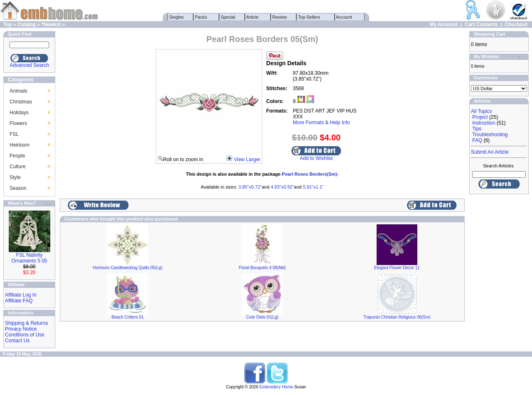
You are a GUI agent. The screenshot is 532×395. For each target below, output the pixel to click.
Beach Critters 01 (127, 317)
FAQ (477, 140)
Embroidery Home (276, 387)
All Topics (481, 111)
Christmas (21, 102)
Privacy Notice (21, 329)
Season (18, 188)
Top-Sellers (309, 17)
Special (228, 17)
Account (344, 17)
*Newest (51, 25)
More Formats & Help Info (321, 123)
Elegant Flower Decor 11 (397, 268)
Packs (201, 17)
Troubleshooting (490, 135)
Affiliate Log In (21, 295)
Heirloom (20, 145)
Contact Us (17, 341)
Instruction (484, 123)
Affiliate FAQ (19, 301)
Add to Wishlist (316, 158)
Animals (18, 91)
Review (280, 17)
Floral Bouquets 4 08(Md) (262, 268)
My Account (444, 25)
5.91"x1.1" (313, 187)
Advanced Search (29, 65)
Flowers (18, 123)
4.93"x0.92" (282, 187)
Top (8, 25)
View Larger (247, 159)
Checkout (516, 25)
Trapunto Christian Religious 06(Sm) (397, 317)
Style (15, 177)
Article (252, 17)
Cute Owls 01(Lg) (262, 317)
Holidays (19, 113)
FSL (14, 134)
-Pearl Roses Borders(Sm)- (310, 174)
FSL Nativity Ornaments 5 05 (29, 258)
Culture (18, 167)
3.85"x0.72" (250, 187)
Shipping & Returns (26, 323)
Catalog (27, 25)
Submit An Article (490, 152)
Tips (477, 129)
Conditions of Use (25, 335)
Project (480, 117)
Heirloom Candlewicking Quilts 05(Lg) (127, 268)
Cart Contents (481, 25)
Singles (176, 17)
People (17, 156)
